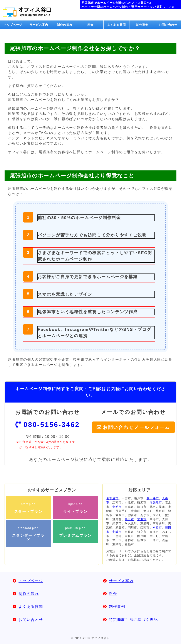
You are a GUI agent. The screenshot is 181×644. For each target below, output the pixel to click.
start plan (28, 508)
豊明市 (117, 507)
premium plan (75, 532)
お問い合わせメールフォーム (137, 427)
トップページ (13, 25)
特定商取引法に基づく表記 (133, 620)
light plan (75, 508)
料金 (91, 25)
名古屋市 (112, 498)
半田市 (129, 519)
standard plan (28, 534)
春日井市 (153, 498)
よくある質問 (117, 25)
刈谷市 (157, 528)
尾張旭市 (156, 502)
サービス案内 (39, 25)
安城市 (117, 532)
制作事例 (142, 25)
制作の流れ (65, 25)
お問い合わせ (168, 25)
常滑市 (142, 519)
